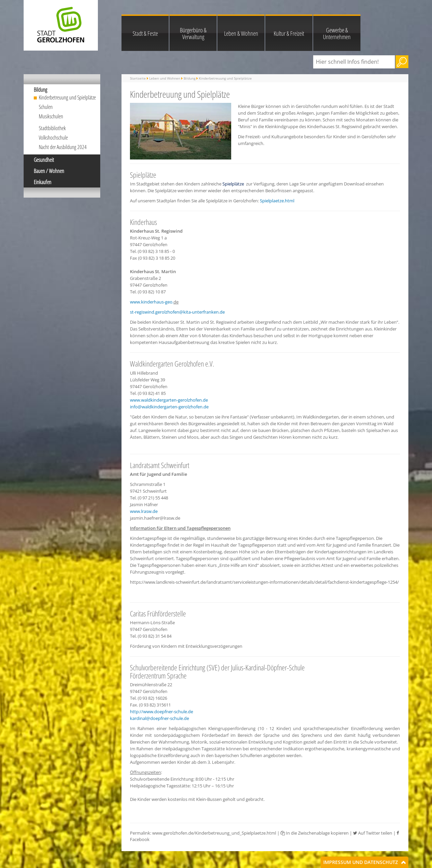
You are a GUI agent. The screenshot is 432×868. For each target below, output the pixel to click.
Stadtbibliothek (52, 128)
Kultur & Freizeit (289, 33)
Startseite (138, 78)
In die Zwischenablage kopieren (315, 833)
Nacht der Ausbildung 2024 (63, 147)
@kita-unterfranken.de (202, 312)
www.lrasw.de (144, 511)
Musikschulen (51, 116)
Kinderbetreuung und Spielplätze (67, 97)
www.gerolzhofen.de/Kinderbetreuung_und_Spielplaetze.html (214, 833)
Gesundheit (44, 160)
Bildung (40, 90)
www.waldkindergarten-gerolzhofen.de (169, 400)
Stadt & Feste (145, 33)
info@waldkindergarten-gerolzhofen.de (169, 407)
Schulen (46, 107)
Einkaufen (43, 182)
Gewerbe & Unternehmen (337, 33)
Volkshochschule (53, 138)
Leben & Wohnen (241, 33)
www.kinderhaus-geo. (152, 302)
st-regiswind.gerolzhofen (155, 312)
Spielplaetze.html (277, 201)
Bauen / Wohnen (49, 171)
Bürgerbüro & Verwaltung (193, 33)
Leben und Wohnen (165, 78)
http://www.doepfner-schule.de (161, 712)
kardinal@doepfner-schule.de (159, 718)
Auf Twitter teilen (373, 833)
